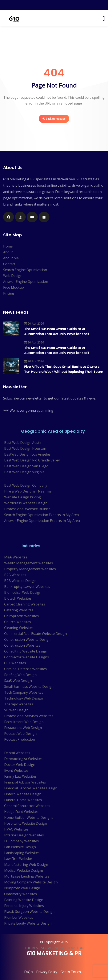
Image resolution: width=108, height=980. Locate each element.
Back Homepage (54, 119)
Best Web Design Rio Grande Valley (32, 460)
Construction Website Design (27, 639)
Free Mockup (13, 287)
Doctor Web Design (20, 765)
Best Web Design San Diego (26, 466)
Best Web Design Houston (25, 448)
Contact (9, 264)
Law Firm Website (18, 859)
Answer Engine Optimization (26, 282)
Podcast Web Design (20, 734)
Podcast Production (20, 739)
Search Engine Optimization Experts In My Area (41, 515)
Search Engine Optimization (25, 270)
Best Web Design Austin (23, 443)
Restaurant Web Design (23, 728)
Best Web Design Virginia (24, 472)
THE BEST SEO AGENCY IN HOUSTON (54, 948)
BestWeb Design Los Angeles (27, 454)
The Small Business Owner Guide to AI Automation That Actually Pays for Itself (57, 331)
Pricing (9, 293)
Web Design (13, 276)
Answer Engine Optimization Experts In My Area (42, 521)
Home (8, 246)
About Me (11, 258)
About (8, 252)
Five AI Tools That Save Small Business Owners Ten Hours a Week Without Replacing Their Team (64, 369)
